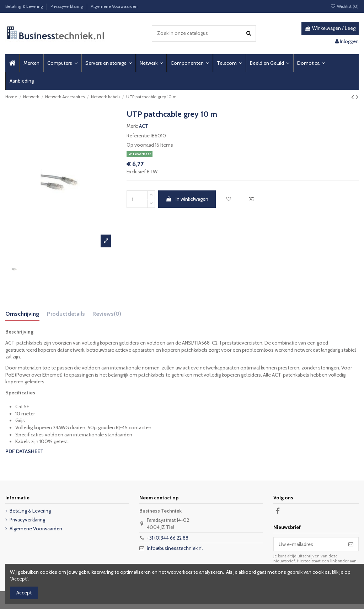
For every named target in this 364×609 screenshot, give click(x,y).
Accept (24, 593)
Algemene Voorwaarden (114, 6)
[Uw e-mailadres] (309, 544)
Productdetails (66, 314)
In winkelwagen (187, 199)
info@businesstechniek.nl (175, 548)
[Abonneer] (351, 544)
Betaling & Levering (25, 6)
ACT (144, 126)
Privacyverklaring (67, 6)
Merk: (132, 126)
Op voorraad (140, 145)
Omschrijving (22, 314)
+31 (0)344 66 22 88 (168, 538)
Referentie (138, 136)
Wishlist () (345, 6)
